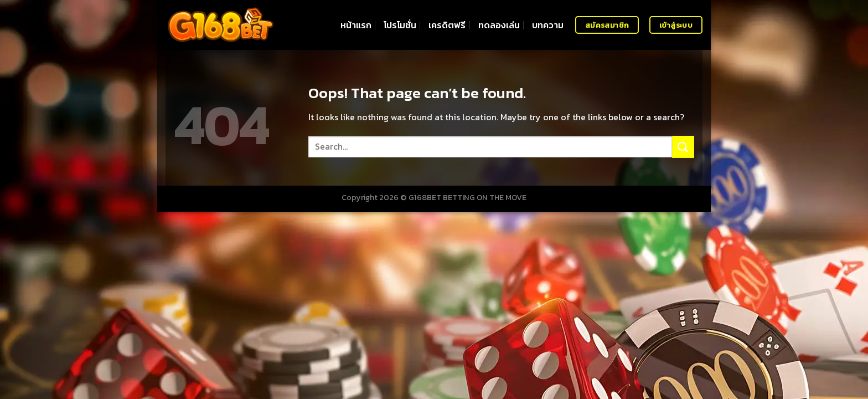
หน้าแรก (356, 25)
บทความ (548, 25)
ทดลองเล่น (499, 25)
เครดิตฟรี (447, 25)
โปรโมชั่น (400, 25)
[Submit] (683, 147)
